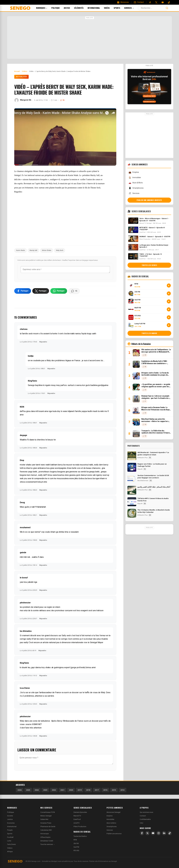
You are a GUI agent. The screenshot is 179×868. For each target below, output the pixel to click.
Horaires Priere (46, 823)
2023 (45, 790)
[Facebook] (150, 2)
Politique (59, 8)
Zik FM (76, 843)
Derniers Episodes (80, 812)
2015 (114, 790)
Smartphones (136, 188)
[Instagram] (159, 833)
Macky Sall (33, 250)
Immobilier (135, 178)
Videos (10, 848)
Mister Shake (47, 250)
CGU (141, 823)
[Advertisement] (90, 38)
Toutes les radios (149, 333)
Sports (120, 8)
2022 (54, 790)
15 (62, 100)
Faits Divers (11, 844)
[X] (147, 833)
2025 (28, 790)
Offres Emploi (45, 837)
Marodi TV (77, 816)
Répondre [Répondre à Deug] (43, 515)
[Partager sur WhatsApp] (59, 291)
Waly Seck (60, 250)
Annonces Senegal (113, 812)
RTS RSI (76, 851)
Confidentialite (145, 819)
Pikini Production (80, 827)
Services (132, 8)
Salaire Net (44, 819)
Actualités (22, 77)
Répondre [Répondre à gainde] (43, 565)
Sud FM (76, 847)
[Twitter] (156, 2)
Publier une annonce (114, 834)
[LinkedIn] (164, 833)
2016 (105, 790)
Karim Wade (20, 250)
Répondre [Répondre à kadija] (51, 369)
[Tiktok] (169, 2)
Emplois (134, 172)
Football (10, 837)
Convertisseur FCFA (48, 812)
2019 (80, 790)
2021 (62, 790)
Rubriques (45, 8)
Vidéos (110, 8)
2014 (122, 790)
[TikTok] (170, 833)
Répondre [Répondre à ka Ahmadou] (42, 651)
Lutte (9, 841)
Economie (11, 823)
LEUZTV (77, 823)
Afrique (10, 852)
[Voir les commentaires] (74, 291)
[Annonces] (123, 2)
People (10, 830)
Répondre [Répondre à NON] (43, 423)
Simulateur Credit (47, 841)
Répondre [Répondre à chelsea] (43, 342)
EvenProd (77, 819)
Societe (10, 816)
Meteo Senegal (46, 816)
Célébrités (82, 8)
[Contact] (139, 2)
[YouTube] (163, 2)
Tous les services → (48, 844)
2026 (20, 790)
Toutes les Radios (80, 836)
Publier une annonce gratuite (149, 200)
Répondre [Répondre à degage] (43, 448)
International (97, 8)
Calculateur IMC (46, 830)
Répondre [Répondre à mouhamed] (43, 540)
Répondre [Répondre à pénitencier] (43, 619)
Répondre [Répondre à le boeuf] (43, 590)
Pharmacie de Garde (48, 827)
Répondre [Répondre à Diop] (43, 490)
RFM (75, 840)
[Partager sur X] (41, 291)
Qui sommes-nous (146, 812)
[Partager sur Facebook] (23, 291)
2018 (88, 790)
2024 (37, 790)
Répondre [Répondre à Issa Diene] (43, 704)
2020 (71, 790)
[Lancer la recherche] (167, 8)
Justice (70, 8)
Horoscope (45, 834)
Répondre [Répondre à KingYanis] (51, 393)
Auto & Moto (136, 183)
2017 (97, 790)
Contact (143, 816)
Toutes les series (149, 265)
